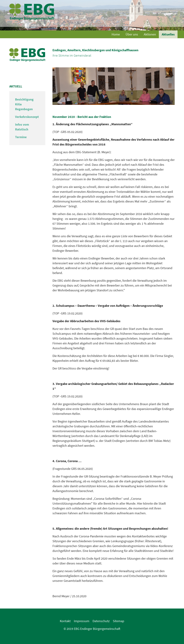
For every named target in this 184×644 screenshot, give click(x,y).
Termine (21, 137)
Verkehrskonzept (27, 117)
